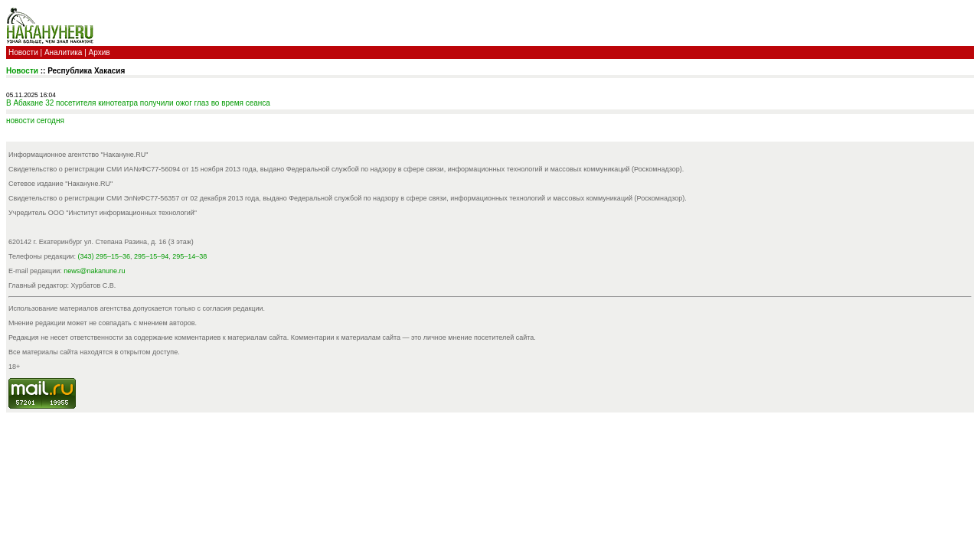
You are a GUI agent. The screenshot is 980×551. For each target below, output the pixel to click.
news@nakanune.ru (94, 271)
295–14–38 (189, 256)
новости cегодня (35, 121)
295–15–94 (151, 256)
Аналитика (64, 52)
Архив (100, 52)
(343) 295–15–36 (105, 256)
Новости (23, 52)
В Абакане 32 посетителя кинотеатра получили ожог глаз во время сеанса (138, 103)
